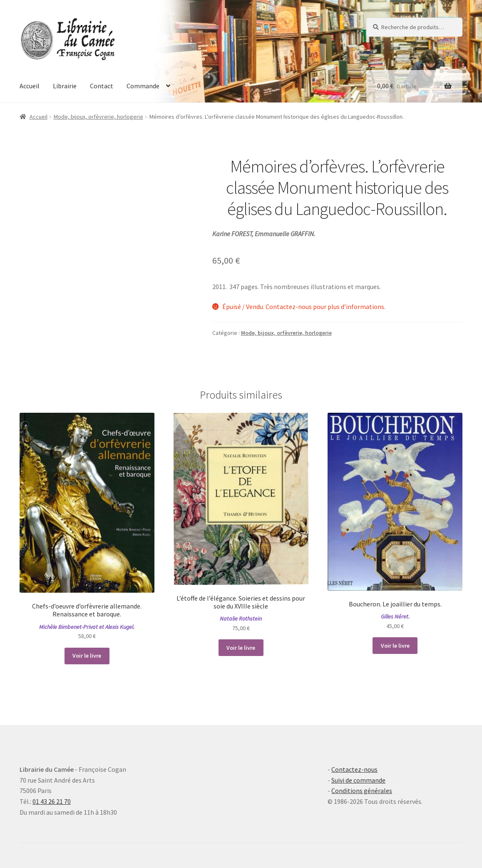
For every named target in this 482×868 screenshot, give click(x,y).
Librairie (65, 86)
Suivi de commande (358, 780)
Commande (143, 86)
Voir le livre (87, 656)
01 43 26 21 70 (52, 801)
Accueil (30, 86)
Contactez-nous (354, 769)
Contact (102, 86)
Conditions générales (362, 791)
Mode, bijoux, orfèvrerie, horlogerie (98, 117)
